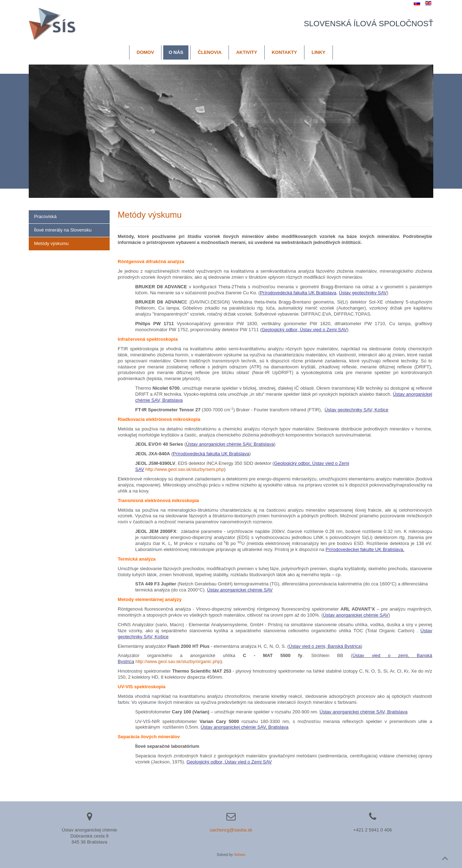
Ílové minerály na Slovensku (63, 230)
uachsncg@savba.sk (231, 830)
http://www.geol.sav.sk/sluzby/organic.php (178, 661)
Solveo (240, 855)
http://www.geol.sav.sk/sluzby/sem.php (185, 469)
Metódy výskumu (51, 243)
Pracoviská (45, 216)
